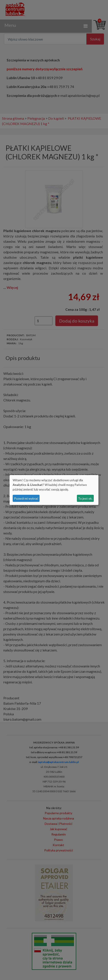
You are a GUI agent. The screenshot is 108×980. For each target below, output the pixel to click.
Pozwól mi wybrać (26, 498)
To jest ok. (85, 498)
